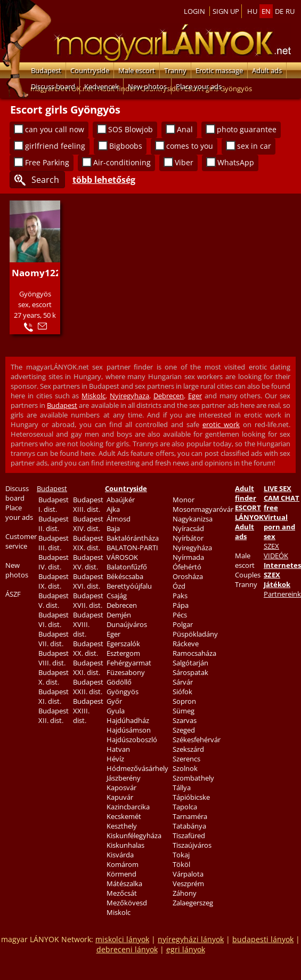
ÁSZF (13, 594)
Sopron (184, 701)
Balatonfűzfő (127, 567)
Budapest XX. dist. (88, 648)
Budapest (46, 70)
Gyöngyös (123, 692)
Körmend (121, 874)
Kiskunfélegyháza (134, 836)
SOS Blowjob (131, 129)
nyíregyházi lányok (191, 939)
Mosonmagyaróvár (203, 509)
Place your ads (199, 86)
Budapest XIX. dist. (88, 543)
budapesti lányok (263, 939)
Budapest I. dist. (54, 504)
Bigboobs (126, 146)
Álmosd (119, 519)
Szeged (184, 730)
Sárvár (183, 682)
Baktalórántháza (133, 538)
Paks (180, 596)
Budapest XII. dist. (54, 716)
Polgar (183, 624)
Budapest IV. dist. (54, 562)
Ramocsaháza (194, 653)
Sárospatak (190, 672)
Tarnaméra (190, 816)
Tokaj (181, 855)
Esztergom (123, 653)
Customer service (21, 541)
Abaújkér (121, 500)
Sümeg (184, 711)
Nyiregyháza (192, 548)
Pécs (180, 615)
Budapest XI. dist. (54, 696)
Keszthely (122, 826)
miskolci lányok (122, 939)
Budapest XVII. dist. (88, 600)
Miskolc (93, 396)
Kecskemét (124, 816)
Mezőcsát (122, 893)
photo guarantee (247, 129)
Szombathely (193, 778)
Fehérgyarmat (129, 663)
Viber (184, 162)
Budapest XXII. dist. (88, 687)
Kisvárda (120, 855)
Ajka (113, 509)
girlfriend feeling (55, 146)
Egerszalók (123, 644)
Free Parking (47, 162)
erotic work (221, 424)
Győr (114, 701)
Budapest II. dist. (54, 524)
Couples (248, 575)
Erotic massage (219, 70)
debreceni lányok (127, 949)
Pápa (181, 605)
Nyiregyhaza (129, 396)
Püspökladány (195, 634)
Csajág (117, 596)
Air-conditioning (122, 162)
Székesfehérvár (197, 740)
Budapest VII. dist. (54, 639)
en (266, 11)
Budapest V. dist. (54, 600)
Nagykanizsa (193, 519)
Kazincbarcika (128, 807)
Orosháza (188, 576)
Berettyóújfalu (129, 586)
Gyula (116, 711)
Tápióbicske (191, 797)
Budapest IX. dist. (54, 581)
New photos (147, 86)
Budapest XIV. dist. (88, 524)
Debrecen (169, 396)
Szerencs (186, 759)
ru (290, 11)
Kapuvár (120, 797)
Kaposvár (121, 788)
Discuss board (53, 86)
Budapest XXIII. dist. (88, 711)
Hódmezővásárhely (137, 768)
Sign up (226, 11)
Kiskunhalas (125, 845)
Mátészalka (124, 883)
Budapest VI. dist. (54, 620)
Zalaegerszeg (193, 903)
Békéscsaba (125, 576)
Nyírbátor (188, 538)
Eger (195, 396)
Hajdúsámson (129, 730)
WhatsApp (236, 162)
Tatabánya (189, 826)
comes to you (190, 146)
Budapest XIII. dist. (88, 504)
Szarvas (185, 720)
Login (194, 11)
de (279, 11)
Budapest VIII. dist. (54, 658)
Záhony (185, 893)
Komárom (123, 864)
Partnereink (282, 594)
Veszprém (188, 883)
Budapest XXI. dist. (88, 668)
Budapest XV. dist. (88, 562)
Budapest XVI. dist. (88, 581)
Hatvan (118, 749)
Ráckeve (186, 644)
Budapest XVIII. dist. (88, 624)
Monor (184, 500)
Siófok (182, 692)
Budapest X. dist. (54, 677)
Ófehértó (187, 567)
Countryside (90, 70)
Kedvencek (101, 86)
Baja (113, 528)
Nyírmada (188, 557)
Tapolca (185, 807)
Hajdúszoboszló (132, 740)
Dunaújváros (127, 624)
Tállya (182, 788)
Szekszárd (188, 749)
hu (252, 11)
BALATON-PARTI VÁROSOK (132, 552)
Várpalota (188, 874)
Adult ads (267, 70)
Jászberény (124, 778)
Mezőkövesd (127, 903)
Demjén (119, 615)
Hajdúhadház (128, 720)
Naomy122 (36, 273)
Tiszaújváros (192, 845)
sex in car (254, 146)
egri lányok (186, 949)
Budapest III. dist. (54, 543)
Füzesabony (126, 672)
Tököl (181, 864)
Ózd (179, 586)
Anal (185, 129)
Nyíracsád (188, 528)
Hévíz (115, 759)
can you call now (55, 129)
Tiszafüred (189, 836)
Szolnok (185, 768)
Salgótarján (190, 663)
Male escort (137, 70)
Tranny (175, 70)
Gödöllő (119, 682)
